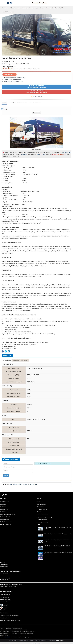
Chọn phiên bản (6, 360)
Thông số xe (12, 103)
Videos (12, 12)
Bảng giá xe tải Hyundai (6, 524)
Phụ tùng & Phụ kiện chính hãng (44, 517)
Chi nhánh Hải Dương (5, 600)
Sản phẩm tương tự (36, 97)
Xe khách (25, 8)
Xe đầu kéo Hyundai (5, 517)
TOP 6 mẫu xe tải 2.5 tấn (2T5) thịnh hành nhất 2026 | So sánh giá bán (58, 541)
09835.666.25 (5, 573)
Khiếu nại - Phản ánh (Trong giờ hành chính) (10, 620)
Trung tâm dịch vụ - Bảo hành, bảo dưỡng (10, 615)
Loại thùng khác (22, 103)
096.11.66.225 (5, 586)
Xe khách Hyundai (5, 519)
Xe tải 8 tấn (3, 512)
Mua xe (42, 8)
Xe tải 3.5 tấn (3, 507)
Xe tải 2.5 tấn (3, 504)
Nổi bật (4, 103)
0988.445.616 (5, 566)
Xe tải (19, 8)
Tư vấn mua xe (4, 613)
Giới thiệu (13, 8)
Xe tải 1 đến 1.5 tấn (5, 502)
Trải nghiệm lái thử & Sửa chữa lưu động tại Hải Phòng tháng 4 (58, 553)
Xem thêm (36, 113)
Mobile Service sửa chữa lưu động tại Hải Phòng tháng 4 (57, 546)
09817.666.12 (5, 580)
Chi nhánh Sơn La (5, 597)
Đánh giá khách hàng (35, 103)
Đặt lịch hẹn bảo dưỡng (42, 522)
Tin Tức (61, 8)
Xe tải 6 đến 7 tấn (4, 509)
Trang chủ (5, 8)
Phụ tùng (55, 8)
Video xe (39, 512)
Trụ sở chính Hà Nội (5, 595)
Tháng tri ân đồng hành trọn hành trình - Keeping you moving (58, 534)
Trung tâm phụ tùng (5, 618)
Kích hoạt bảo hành (41, 504)
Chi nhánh (5, 12)
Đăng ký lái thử (40, 507)
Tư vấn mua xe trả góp (42, 509)
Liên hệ (2, 610)
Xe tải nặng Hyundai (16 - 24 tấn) (8, 514)
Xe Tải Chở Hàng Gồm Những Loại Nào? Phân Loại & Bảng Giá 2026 (58, 528)
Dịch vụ (48, 8)
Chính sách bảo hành (42, 520)
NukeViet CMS (30, 640)
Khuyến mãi (40, 502)
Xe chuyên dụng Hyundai (6, 522)
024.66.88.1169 (12, 586)
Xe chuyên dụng (34, 8)
